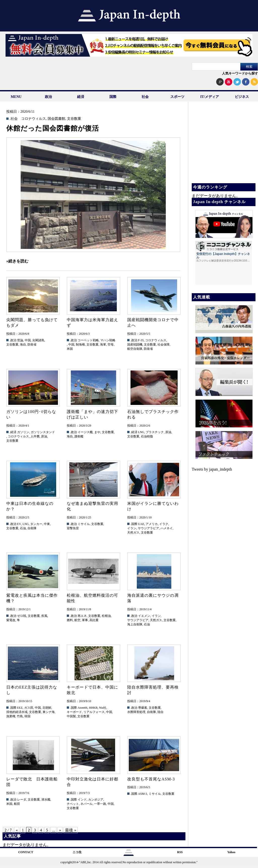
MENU (16, 97)
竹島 (20, 716)
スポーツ (177, 97)
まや (97, 432)
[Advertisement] (223, 146)
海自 (23, 345)
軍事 (85, 620)
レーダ (22, 800)
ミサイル (84, 524)
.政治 (13, 340)
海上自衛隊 (135, 624)
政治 (48, 97)
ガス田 (29, 708)
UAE (141, 524)
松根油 (106, 616)
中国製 (71, 716)
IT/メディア (210, 97)
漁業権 (11, 716)
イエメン (144, 616)
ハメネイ (167, 528)
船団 (17, 804)
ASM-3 (143, 794)
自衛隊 (32, 528)
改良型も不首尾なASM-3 (151, 779)
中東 (47, 524)
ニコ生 (77, 852)
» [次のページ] (60, 830)
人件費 (35, 436)
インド (82, 800)
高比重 (94, 620)
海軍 (103, 345)
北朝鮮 (47, 708)
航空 (77, 620)
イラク (164, 524)
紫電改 (11, 620)
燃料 (70, 620)
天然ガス (133, 533)
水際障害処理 (136, 712)
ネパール (86, 804)
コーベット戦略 (88, 340)
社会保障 (164, 345)
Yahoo (231, 852)
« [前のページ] (17, 830)
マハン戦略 (108, 340)
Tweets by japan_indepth (212, 469)
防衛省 (32, 345)
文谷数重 (74, 119)
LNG (141, 432)
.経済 (13, 432)
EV (19, 524)
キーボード (74, 712)
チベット (73, 804)
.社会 (14, 119)
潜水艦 (46, 800)
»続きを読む (17, 261)
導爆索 (143, 708)
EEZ (20, 708)
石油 (23, 528)
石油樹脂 (147, 436)
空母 (111, 345)
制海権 (80, 345)
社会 (145, 97)
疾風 (44, 616)
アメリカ (152, 524)
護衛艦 (79, 436)
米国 (70, 349)
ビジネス (242, 97)
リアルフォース (94, 712)
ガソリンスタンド (43, 432)
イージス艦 (85, 432)
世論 (20, 340)
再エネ (82, 616)
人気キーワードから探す (240, 73)
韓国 (27, 716)
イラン (132, 528)
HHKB (93, 708)
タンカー (36, 524)
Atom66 (83, 708)
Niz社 (103, 708)
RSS (180, 852)
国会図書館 (56, 119)
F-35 (141, 340)
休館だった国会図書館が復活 (53, 128)
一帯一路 (100, 804)
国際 (113, 97)
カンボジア (96, 800)
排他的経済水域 (17, 712)
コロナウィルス (34, 119)
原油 (44, 436)
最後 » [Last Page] (71, 830)
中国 (28, 340)
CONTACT (26, 852)
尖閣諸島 (38, 340)
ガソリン (23, 432)
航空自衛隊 (135, 349)
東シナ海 (49, 712)
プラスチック (155, 432)
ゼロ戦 (22, 616)
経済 (81, 97)
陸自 (160, 712)
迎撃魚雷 (73, 528)
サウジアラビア (148, 528)
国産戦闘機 (135, 345)
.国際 (134, 524)
